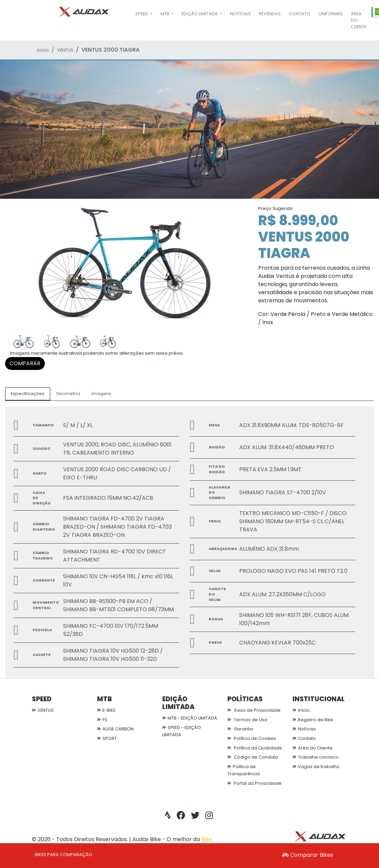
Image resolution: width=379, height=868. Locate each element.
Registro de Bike (313, 720)
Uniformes (331, 14)
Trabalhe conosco (316, 757)
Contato (300, 14)
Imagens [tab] (101, 394)
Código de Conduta (253, 757)
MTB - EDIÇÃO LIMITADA (190, 718)
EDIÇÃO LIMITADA (178, 703)
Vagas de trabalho (316, 767)
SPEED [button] (142, 14)
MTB (105, 699)
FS (102, 720)
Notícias (240, 14)
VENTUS (65, 50)
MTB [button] (165, 14)
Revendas (270, 14)
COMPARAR (25, 363)
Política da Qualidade (255, 748)
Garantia (240, 729)
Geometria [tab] (68, 394)
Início (43, 50)
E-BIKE (106, 710)
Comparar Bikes (308, 855)
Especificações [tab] (28, 394)
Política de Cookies (252, 738)
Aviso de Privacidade (254, 710)
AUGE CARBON (115, 729)
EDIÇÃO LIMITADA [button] (200, 14)
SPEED (42, 699)
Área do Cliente (359, 20)
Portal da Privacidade (254, 783)
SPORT (107, 738)
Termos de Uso (247, 720)
